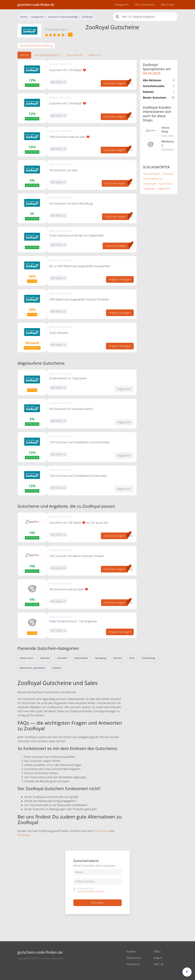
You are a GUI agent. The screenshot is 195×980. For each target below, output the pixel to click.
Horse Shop (101, 831)
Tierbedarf (168, 174)
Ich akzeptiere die (90, 890)
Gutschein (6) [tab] (75, 55)
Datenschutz (134, 958)
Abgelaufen (124, 389)
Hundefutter (150, 184)
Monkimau (24, 835)
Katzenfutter (166, 184)
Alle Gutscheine (145, 5)
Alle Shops (168, 5)
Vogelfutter (149, 189)
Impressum (133, 964)
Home (24, 17)
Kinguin (158, 958)
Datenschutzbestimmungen (90, 891)
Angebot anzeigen (120, 279)
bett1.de (159, 964)
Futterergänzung (153, 179)
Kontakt (131, 951)
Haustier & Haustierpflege (63, 17)
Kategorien (122, 5)
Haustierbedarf (152, 174)
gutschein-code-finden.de (36, 5)
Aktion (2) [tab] (95, 55)
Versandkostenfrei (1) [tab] (48, 55)
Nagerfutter (164, 189)
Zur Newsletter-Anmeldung (36, 46)
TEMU (157, 951)
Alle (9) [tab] (24, 55)
